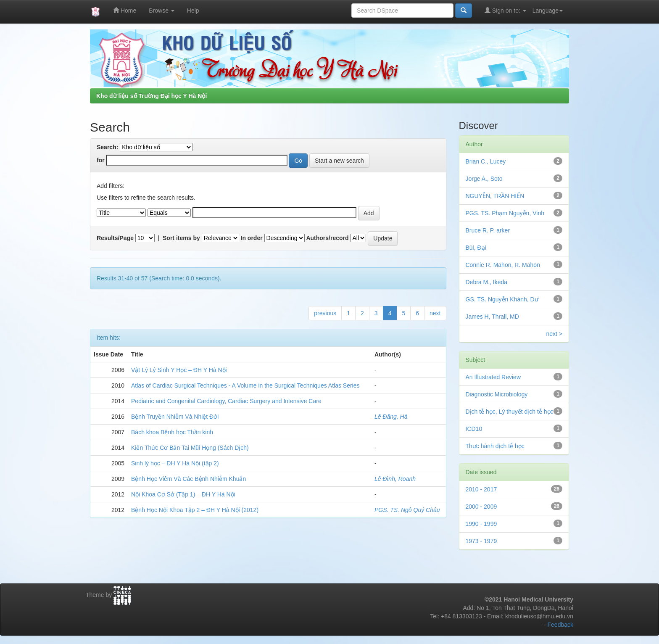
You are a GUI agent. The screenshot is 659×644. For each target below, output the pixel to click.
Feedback (560, 625)
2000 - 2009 (481, 507)
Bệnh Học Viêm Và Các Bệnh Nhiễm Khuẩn (188, 479)
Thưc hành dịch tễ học (495, 446)
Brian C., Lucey (486, 161)
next (435, 313)
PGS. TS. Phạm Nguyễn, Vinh (505, 213)
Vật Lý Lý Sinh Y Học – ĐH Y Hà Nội (179, 370)
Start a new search (339, 161)
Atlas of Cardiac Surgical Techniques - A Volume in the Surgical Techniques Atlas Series (245, 385)
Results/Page (115, 238)
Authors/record (327, 238)
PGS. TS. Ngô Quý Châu (407, 510)
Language (548, 11)
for (101, 160)
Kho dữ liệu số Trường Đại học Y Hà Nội (152, 96)
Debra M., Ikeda (487, 282)
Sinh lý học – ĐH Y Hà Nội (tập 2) (175, 463)
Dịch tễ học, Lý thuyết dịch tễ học (510, 412)
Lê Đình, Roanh (395, 479)
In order (252, 238)
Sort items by (181, 238)
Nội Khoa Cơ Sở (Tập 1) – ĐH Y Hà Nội (183, 494)
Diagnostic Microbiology (497, 394)
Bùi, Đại (476, 248)
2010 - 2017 (481, 489)
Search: (107, 147)
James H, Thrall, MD (492, 317)
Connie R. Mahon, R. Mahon (503, 265)
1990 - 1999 (481, 524)
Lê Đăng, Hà (391, 417)
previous (325, 313)
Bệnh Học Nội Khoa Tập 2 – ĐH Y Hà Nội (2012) (195, 510)
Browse (162, 11)
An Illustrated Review (493, 377)
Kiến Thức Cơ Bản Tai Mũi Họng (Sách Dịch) (190, 448)
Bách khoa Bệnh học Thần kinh (172, 432)
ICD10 (474, 429)
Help (193, 11)
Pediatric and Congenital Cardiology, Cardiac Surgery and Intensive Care (226, 401)
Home (125, 10)
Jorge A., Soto (484, 179)
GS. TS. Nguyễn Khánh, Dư (502, 299)
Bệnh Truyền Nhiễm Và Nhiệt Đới (175, 417)
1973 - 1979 (481, 541)
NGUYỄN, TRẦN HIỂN (495, 196)
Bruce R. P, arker (488, 230)
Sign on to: (505, 10)
